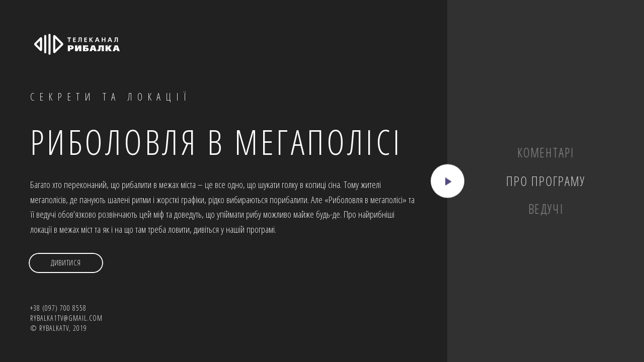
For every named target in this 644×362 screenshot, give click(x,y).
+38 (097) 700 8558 (58, 308)
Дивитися (66, 263)
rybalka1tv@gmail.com (66, 318)
